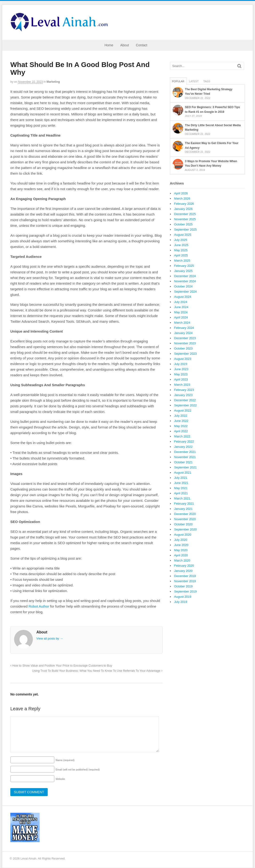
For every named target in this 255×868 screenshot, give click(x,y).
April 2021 (181, 493)
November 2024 (185, 281)
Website (60, 779)
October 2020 (184, 524)
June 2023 (181, 369)
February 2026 (184, 204)
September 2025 (185, 230)
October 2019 (184, 586)
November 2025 (185, 219)
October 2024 (184, 286)
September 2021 (185, 467)
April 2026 (181, 193)
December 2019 (185, 576)
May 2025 (181, 250)
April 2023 (181, 379)
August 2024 (183, 297)
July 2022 (181, 416)
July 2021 (181, 478)
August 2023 (183, 359)
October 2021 (184, 462)
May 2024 (181, 312)
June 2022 (181, 421)
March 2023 (182, 385)
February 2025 (184, 266)
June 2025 (181, 245)
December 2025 (185, 214)
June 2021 (181, 483)
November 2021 (185, 457)
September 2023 (185, 354)
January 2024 (184, 333)
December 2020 (185, 514)
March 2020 (182, 560)
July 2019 (181, 602)
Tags (207, 81)
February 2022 (184, 442)
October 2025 (184, 224)
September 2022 (185, 405)
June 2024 (181, 307)
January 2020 (184, 571)
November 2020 (185, 519)
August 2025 (183, 235)
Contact (142, 45)
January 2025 (184, 271)
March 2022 (182, 436)
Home (109, 45)
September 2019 (185, 591)
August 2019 (183, 597)
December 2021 (185, 452)
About (125, 45)
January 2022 (184, 447)
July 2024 (181, 302)
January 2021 (184, 509)
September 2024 (185, 292)
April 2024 (181, 317)
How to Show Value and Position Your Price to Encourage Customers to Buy (61, 666)
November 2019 (185, 581)
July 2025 (181, 240)
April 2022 (181, 431)
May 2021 (181, 488)
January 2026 (184, 209)
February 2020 (184, 566)
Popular (178, 81)
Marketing (53, 82)
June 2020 (181, 545)
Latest (194, 81)
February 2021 (184, 504)
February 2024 (184, 328)
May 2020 (181, 550)
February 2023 (184, 390)
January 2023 (184, 395)
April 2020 (181, 555)
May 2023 (181, 374)
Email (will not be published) (78, 770)
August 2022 (183, 410)
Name (65, 760)
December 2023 (185, 338)
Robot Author (39, 606)
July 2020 (181, 540)
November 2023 (185, 343)
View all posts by (50, 638)
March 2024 (182, 323)
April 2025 (181, 255)
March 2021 (182, 498)
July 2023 (181, 364)
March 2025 (182, 261)
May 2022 (181, 426)
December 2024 (185, 276)
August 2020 (183, 535)
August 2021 (183, 473)
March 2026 (182, 198)
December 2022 (185, 400)
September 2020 (185, 529)
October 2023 (184, 348)
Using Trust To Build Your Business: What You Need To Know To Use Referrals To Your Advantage (97, 671)
